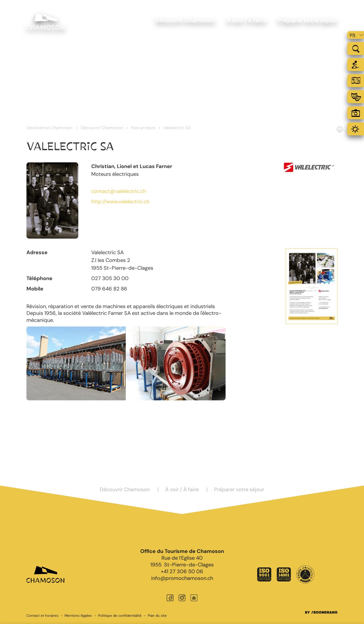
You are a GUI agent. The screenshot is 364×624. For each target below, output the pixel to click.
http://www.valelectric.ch (120, 202)
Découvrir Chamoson (102, 128)
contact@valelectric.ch (119, 191)
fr (352, 36)
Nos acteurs (143, 128)
